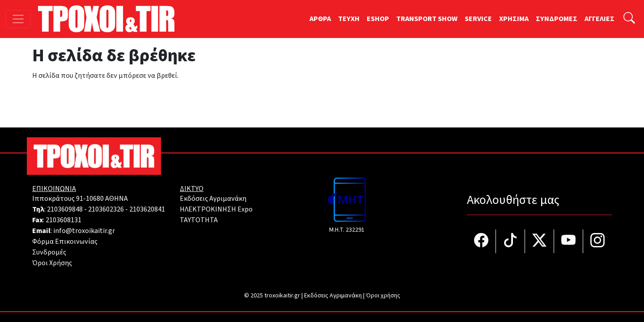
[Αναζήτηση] (629, 19)
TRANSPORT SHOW (427, 19)
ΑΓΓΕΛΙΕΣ (600, 19)
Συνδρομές (49, 252)
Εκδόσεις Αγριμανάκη (213, 199)
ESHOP (378, 19)
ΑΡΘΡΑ (320, 19)
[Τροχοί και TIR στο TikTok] (511, 241)
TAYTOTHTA (199, 220)
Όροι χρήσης (383, 296)
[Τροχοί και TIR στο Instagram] (597, 241)
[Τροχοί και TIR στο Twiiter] (540, 241)
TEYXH (349, 19)
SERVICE (478, 19)
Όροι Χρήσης (52, 263)
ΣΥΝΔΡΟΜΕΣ (557, 19)
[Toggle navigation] (18, 19)
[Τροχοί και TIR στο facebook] (481, 241)
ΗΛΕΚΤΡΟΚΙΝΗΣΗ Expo (216, 209)
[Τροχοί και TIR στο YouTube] (569, 241)
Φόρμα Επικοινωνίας (65, 241)
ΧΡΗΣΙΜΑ (514, 19)
